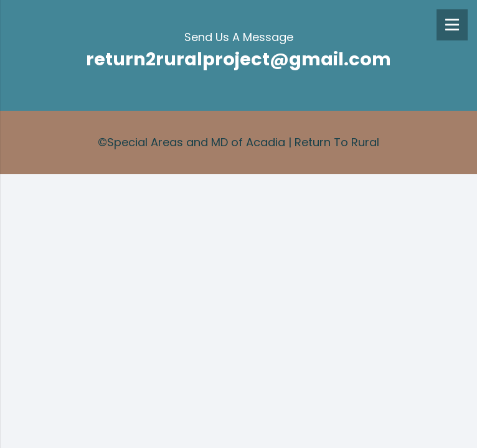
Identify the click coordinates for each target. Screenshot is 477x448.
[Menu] (452, 25)
